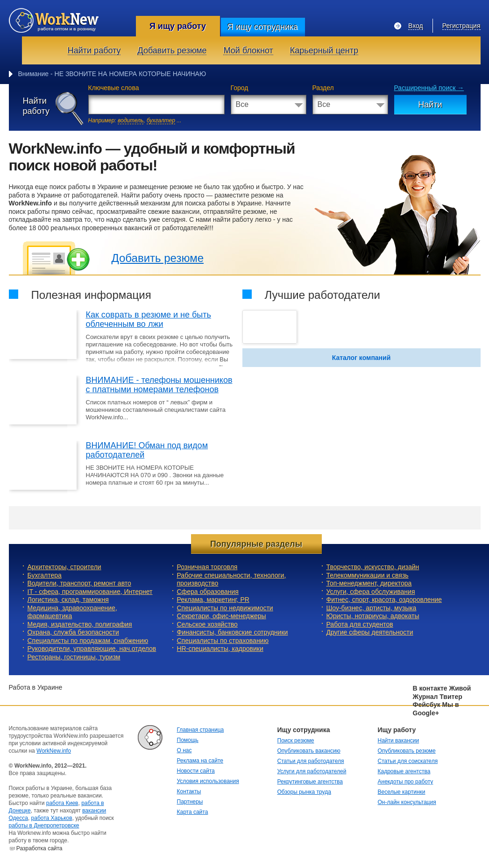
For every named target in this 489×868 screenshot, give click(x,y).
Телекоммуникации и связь (368, 575)
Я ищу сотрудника (263, 27)
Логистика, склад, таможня (68, 600)
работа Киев (62, 803)
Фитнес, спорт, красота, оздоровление (384, 600)
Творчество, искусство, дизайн (373, 567)
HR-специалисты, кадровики (220, 649)
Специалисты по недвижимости (225, 608)
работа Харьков (52, 818)
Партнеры (190, 802)
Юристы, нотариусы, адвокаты (373, 616)
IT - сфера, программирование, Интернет (90, 592)
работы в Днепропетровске (44, 826)
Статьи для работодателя (311, 761)
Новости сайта (196, 771)
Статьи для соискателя (408, 761)
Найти (430, 105)
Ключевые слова (114, 88)
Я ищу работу (178, 26)
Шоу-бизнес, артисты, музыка (372, 608)
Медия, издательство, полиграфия (80, 624)
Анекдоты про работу (406, 782)
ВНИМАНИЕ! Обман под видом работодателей (147, 450)
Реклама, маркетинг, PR (213, 600)
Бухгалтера (45, 575)
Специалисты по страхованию (223, 641)
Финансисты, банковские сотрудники (233, 632)
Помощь (188, 740)
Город (240, 88)
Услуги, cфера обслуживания (371, 592)
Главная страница (201, 730)
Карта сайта (193, 812)
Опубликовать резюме (407, 751)
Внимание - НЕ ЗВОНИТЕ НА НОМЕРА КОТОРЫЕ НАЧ (102, 74)
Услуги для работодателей (312, 771)
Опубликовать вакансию (309, 751)
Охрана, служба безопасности (73, 632)
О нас (184, 750)
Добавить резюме (158, 258)
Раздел (323, 88)
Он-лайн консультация (407, 802)
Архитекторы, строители (64, 567)
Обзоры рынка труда (304, 792)
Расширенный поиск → (429, 88)
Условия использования (208, 781)
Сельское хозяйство (207, 624)
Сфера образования (208, 592)
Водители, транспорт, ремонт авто (79, 583)
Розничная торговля (207, 567)
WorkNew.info (54, 751)
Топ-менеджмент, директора (369, 583)
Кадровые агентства (404, 771)
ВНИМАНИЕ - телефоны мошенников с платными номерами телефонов (159, 385)
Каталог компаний (361, 358)
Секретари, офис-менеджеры (222, 616)
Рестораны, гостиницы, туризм (74, 657)
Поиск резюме (296, 741)
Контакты (189, 791)
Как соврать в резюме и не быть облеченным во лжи (149, 319)
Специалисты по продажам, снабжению (88, 641)
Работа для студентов (360, 624)
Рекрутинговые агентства (310, 782)
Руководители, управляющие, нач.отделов (92, 649)
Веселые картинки (402, 792)
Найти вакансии (399, 741)
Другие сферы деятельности (370, 632)
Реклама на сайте (200, 761)
